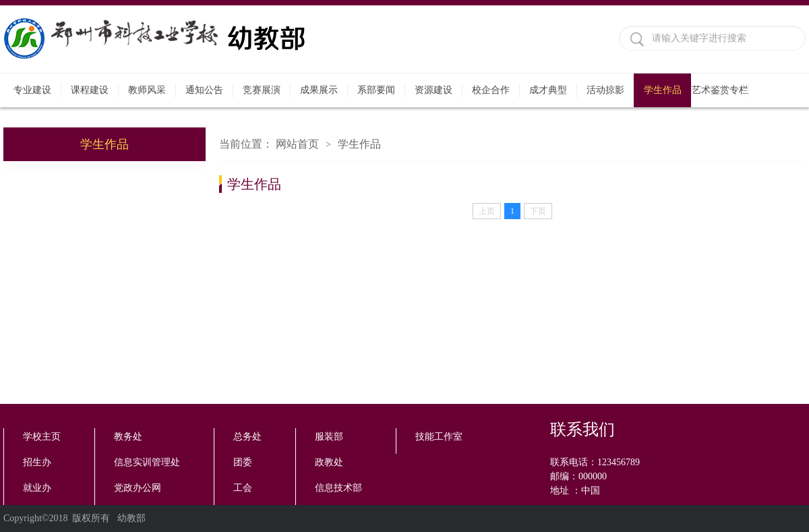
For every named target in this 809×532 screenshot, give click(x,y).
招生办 (37, 462)
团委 (243, 462)
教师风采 (147, 90)
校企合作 (491, 90)
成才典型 (548, 90)
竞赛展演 (262, 90)
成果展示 (319, 90)
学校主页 (42, 437)
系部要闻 (376, 90)
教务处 (128, 437)
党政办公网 (138, 488)
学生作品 (663, 90)
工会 (243, 488)
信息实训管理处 (147, 462)
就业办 (37, 488)
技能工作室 (439, 437)
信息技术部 (338, 488)
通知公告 (204, 90)
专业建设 (32, 90)
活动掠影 (605, 90)
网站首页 (297, 144)
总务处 (247, 437)
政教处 (329, 462)
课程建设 (90, 90)
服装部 (329, 437)
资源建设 (433, 90)
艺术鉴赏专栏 (720, 90)
